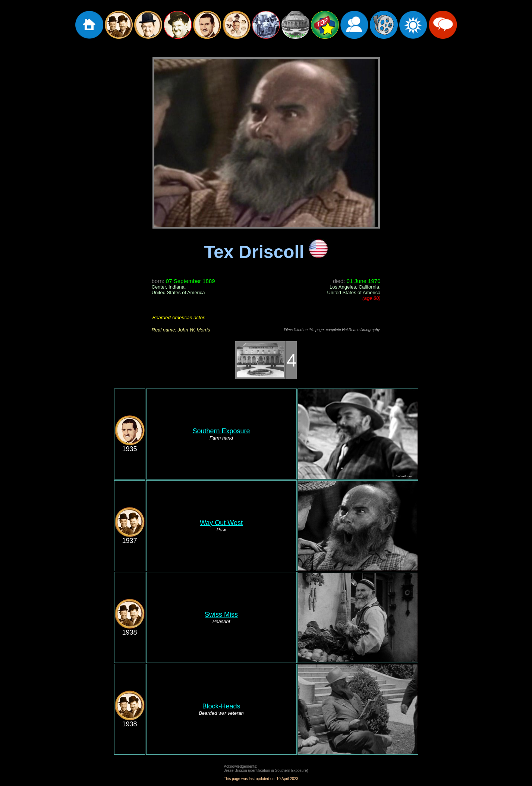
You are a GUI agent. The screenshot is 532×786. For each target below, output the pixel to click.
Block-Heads (221, 706)
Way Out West (221, 523)
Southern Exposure (221, 431)
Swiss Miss (221, 614)
